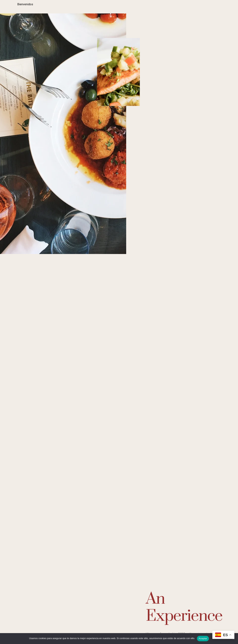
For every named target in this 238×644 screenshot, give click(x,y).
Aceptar (203, 638)
